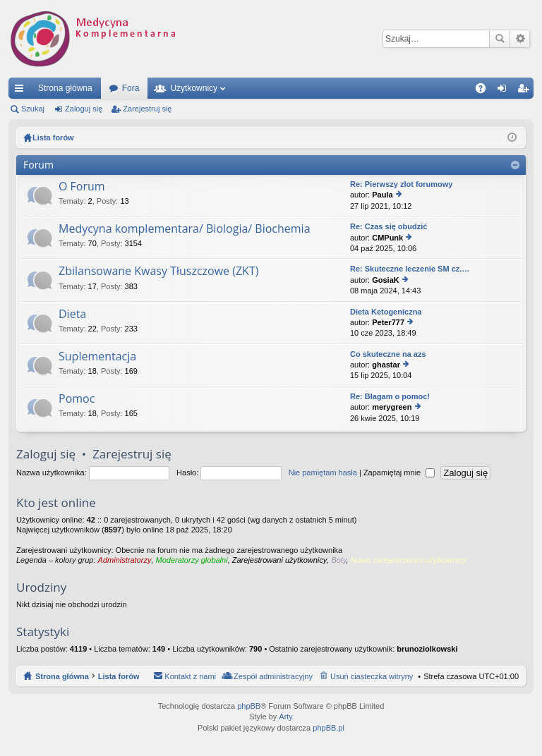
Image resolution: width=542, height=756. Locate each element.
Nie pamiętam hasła (323, 472)
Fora (131, 88)
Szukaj (500, 39)
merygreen (392, 407)
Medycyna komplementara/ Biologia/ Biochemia (185, 229)
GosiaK (386, 280)
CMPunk (387, 238)
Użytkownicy (194, 88)
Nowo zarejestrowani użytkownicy (409, 560)
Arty (286, 717)
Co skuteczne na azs (388, 354)
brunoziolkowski (427, 649)
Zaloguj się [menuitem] (505, 91)
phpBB (249, 706)
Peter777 (388, 322)
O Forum (82, 187)
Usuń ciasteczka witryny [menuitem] (372, 676)
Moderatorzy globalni (192, 560)
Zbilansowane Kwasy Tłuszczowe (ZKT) (158, 272)
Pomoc (77, 399)
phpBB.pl (329, 728)
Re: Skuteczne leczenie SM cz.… (410, 269)
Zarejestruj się (147, 109)
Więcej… (22, 91)
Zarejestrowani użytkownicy (280, 560)
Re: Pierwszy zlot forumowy (401, 184)
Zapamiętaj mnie (399, 472)
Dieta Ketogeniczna (386, 312)
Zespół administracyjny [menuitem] (273, 676)
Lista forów (119, 676)
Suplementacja (97, 357)
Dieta (72, 315)
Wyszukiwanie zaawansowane (520, 39)
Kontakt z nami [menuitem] (190, 676)
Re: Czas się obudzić (389, 226)
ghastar (386, 365)
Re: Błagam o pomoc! (390, 396)
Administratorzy (125, 560)
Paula (382, 195)
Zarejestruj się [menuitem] (526, 91)
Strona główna (65, 88)
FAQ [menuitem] (485, 91)
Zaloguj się (84, 109)
